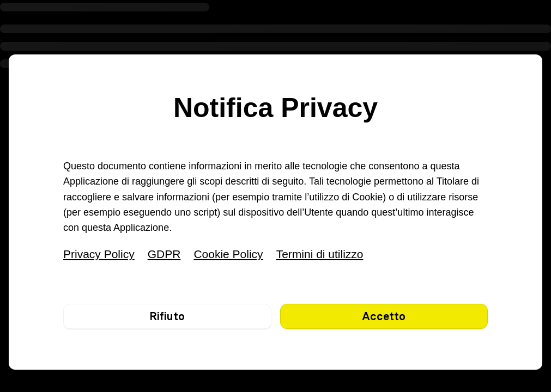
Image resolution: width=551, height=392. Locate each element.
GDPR (164, 254)
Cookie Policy (228, 254)
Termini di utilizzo (320, 254)
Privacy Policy (99, 254)
